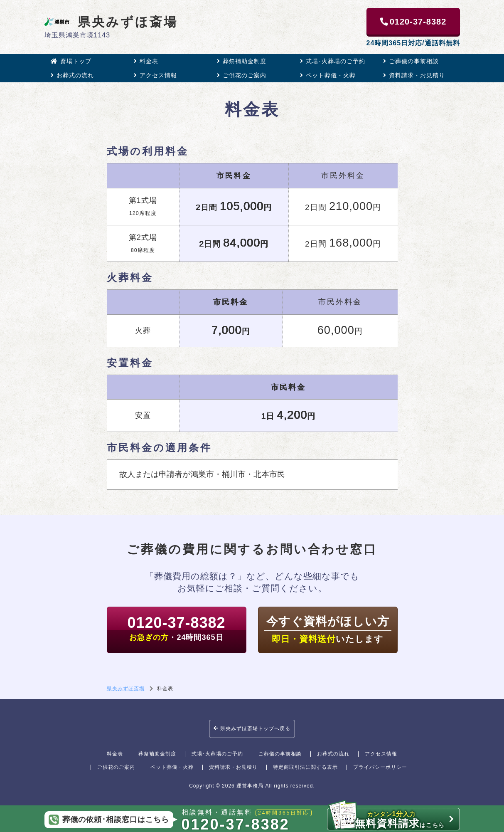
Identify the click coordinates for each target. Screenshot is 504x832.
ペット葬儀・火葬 (328, 75)
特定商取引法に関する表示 (305, 767)
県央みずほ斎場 (111, 22)
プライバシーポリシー (380, 767)
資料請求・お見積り (414, 75)
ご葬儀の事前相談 (411, 61)
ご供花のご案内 (242, 75)
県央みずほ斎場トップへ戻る (252, 728)
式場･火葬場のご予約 (333, 61)
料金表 (146, 61)
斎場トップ (71, 61)
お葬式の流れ (72, 75)
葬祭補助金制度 (242, 61)
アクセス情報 (155, 75)
